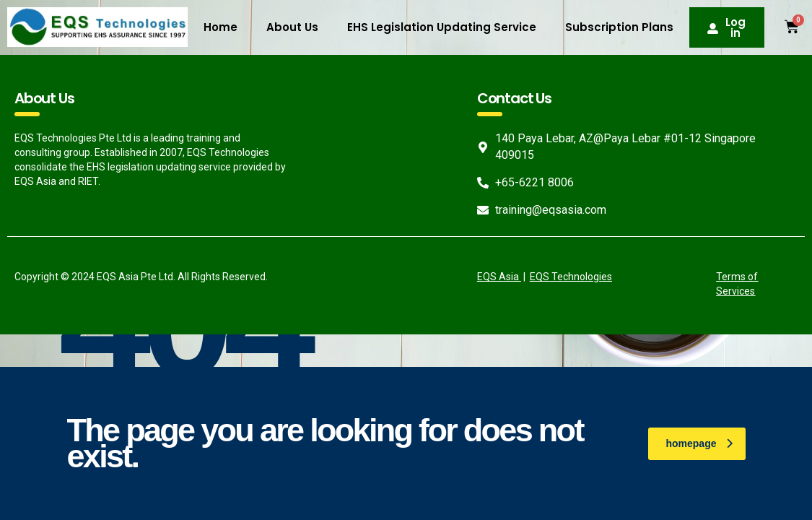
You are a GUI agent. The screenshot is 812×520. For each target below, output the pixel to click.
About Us (292, 27)
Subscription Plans (619, 27)
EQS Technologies (571, 277)
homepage (699, 443)
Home (221, 27)
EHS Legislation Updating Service (442, 27)
